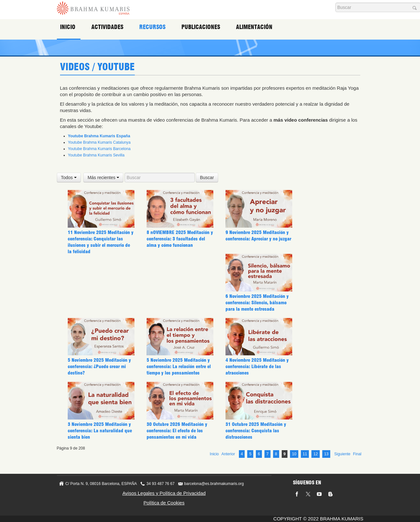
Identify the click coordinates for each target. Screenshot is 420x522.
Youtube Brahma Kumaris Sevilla (96, 155)
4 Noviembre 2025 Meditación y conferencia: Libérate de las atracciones (257, 336)
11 (305, 454)
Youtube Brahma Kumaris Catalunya (99, 142)
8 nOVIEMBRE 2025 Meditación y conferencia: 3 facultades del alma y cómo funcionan (179, 239)
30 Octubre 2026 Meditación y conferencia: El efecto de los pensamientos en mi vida (176, 399)
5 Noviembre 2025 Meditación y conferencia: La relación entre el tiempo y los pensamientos (178, 336)
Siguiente (342, 454)
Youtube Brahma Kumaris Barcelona (99, 149)
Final (357, 454)
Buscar (207, 178)
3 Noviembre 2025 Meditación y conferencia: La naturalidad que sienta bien (99, 399)
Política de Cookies (164, 502)
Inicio (69, 27)
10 (294, 454)
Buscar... (336, 3)
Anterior (228, 454)
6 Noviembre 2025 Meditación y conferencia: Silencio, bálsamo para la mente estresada (257, 303)
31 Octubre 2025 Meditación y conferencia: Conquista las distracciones (255, 399)
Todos (69, 178)
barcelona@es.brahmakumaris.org (214, 483)
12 (316, 454)
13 (326, 454)
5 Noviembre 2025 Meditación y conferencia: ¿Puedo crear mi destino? (99, 336)
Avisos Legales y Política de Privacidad (164, 493)
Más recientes (103, 178)
